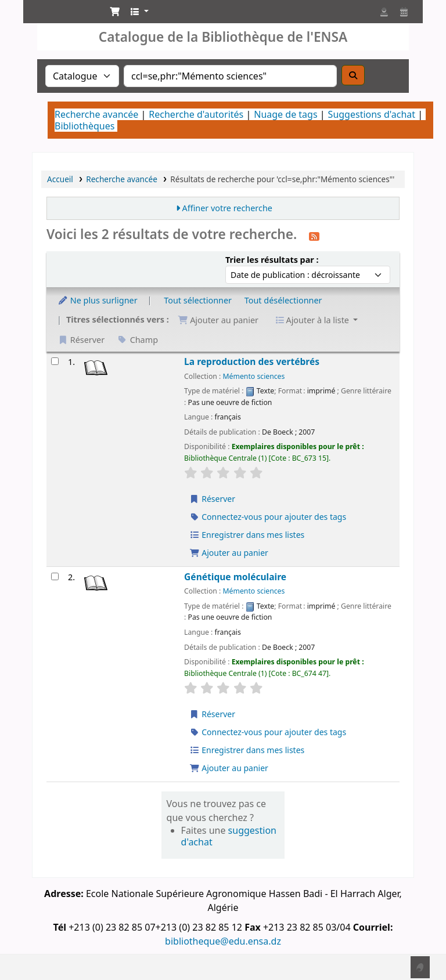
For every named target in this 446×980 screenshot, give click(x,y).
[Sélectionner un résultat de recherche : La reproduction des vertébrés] (55, 361)
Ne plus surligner (98, 300)
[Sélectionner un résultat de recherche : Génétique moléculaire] (55, 576)
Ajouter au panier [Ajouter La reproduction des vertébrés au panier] (229, 553)
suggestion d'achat (229, 836)
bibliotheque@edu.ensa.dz (223, 941)
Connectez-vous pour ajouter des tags (268, 517)
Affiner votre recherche (227, 208)
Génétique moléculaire (235, 577)
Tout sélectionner (198, 300)
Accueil (60, 179)
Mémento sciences (254, 376)
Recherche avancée (96, 114)
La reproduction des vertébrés (252, 362)
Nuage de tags (285, 114)
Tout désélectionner (283, 300)
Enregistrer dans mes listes (247, 535)
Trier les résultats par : (272, 260)
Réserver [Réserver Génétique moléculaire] (212, 714)
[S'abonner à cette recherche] (314, 236)
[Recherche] (353, 75)
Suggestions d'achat (372, 114)
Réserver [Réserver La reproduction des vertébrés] (212, 499)
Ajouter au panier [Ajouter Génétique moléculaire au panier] (229, 768)
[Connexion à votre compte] (384, 12)
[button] (115, 12)
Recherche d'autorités (196, 114)
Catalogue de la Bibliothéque (62, 22)
